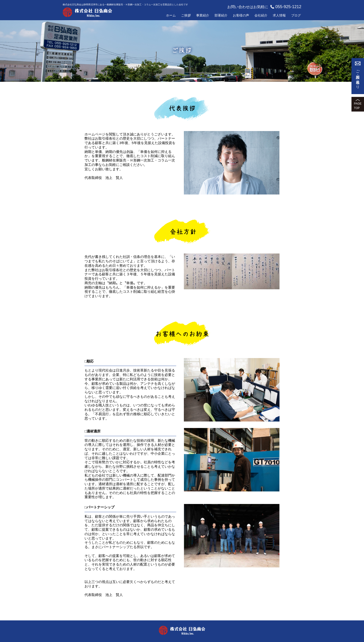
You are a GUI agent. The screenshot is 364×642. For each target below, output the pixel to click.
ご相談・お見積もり (358, 77)
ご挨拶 (186, 15)
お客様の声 (241, 15)
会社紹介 (261, 15)
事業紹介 (203, 15)
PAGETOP (358, 106)
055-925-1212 (286, 7)
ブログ (296, 15)
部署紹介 (221, 15)
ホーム (171, 15)
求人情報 (279, 15)
